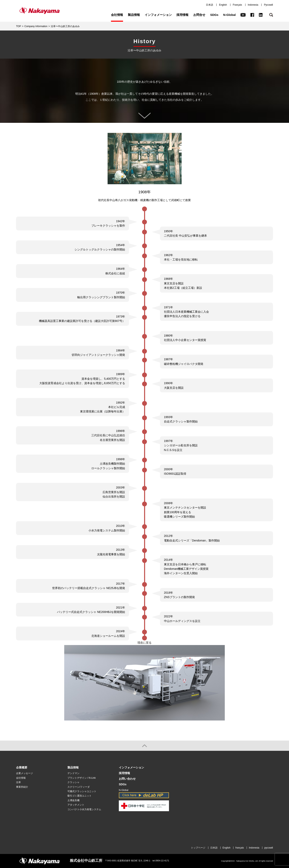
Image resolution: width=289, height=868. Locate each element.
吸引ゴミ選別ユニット (79, 796)
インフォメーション (158, 15)
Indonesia (253, 5)
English (223, 5)
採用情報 (182, 15)
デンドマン (73, 773)
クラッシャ (73, 782)
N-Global (229, 15)
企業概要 (22, 768)
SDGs (214, 15)
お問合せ (199, 15)
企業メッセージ (24, 773)
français (240, 848)
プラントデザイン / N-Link (82, 778)
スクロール (144, 116)
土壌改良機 (73, 800)
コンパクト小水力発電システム (84, 809)
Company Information (36, 26)
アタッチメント (76, 805)
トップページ (198, 848)
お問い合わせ (127, 779)
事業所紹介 (22, 787)
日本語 (210, 5)
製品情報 (134, 15)
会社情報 (117, 15)
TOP (18, 26)
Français (237, 5)
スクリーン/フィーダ (79, 787)
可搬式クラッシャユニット (82, 791)
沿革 (18, 782)
